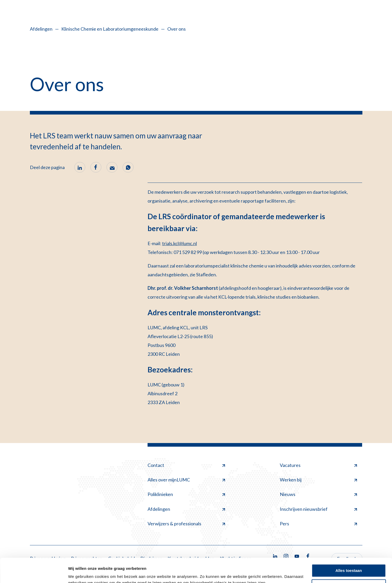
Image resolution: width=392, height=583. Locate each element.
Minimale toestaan (349, 561)
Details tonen (80, 573)
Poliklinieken (186, 494)
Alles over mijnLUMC (186, 480)
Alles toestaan (349, 546)
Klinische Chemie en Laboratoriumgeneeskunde (110, 29)
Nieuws (318, 494)
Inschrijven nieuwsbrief (318, 509)
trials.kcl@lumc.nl (180, 243)
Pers (318, 524)
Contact (186, 465)
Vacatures (318, 465)
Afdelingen (41, 29)
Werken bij (318, 480)
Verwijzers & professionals (186, 524)
